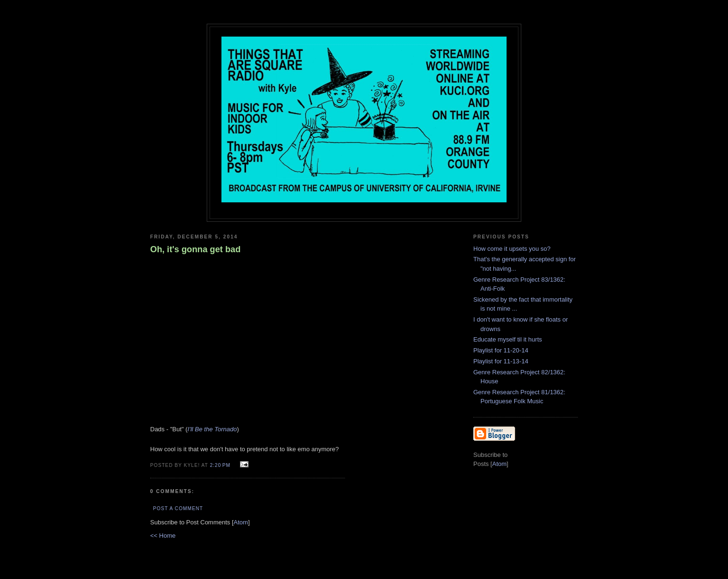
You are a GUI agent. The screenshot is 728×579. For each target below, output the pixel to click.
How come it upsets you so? (512, 249)
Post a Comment (178, 508)
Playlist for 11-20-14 (501, 350)
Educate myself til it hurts (508, 339)
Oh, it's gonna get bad (195, 249)
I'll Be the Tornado (212, 429)
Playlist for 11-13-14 (501, 361)
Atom (241, 522)
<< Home (163, 536)
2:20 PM (221, 465)
